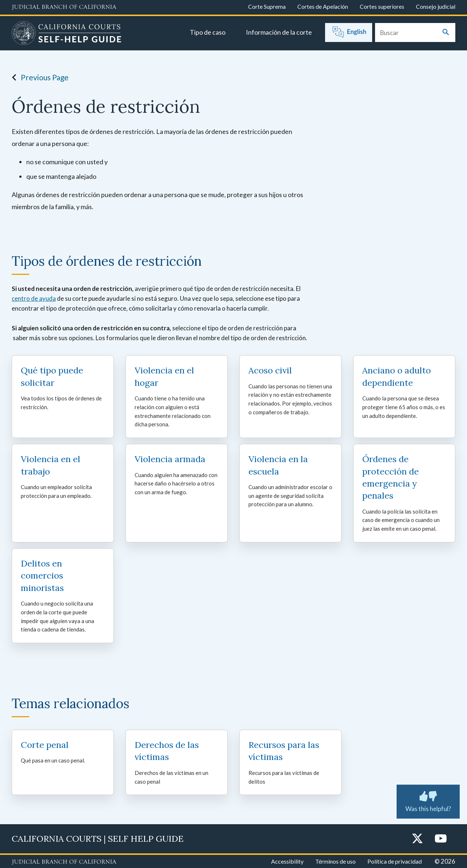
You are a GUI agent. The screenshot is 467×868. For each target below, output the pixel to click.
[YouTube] (441, 839)
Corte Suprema (267, 6)
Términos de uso (335, 861)
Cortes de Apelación (323, 6)
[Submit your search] (446, 33)
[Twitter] (417, 839)
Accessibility (287, 861)
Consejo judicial (436, 6)
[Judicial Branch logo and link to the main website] (64, 7)
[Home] (67, 34)
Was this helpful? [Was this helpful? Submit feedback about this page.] (428, 800)
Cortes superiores (382, 6)
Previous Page (38, 77)
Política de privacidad (395, 861)
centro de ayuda (34, 298)
